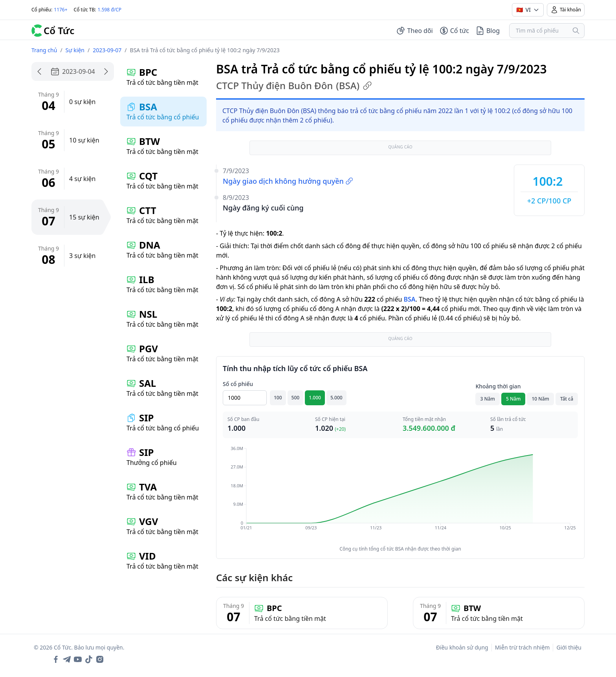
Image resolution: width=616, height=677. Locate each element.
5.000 (336, 398)
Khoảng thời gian (498, 386)
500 (296, 398)
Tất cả (567, 399)
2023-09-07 (107, 50)
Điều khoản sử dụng (462, 647)
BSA (409, 299)
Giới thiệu (569, 647)
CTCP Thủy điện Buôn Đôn (294, 86)
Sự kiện (75, 50)
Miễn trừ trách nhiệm (522, 647)
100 (278, 398)
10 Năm (540, 399)
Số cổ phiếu (238, 384)
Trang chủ (44, 50)
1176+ (60, 10)
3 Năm (488, 399)
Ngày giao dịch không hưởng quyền (288, 181)
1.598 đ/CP (110, 10)
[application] (400, 494)
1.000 (315, 398)
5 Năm (513, 399)
